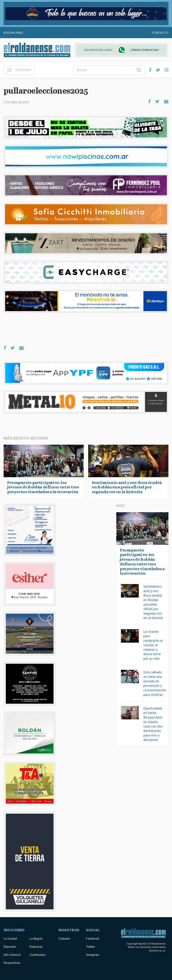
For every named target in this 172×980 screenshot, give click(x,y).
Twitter (91, 947)
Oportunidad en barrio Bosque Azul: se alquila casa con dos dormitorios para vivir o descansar (153, 724)
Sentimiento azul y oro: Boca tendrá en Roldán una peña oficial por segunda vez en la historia (153, 602)
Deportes (10, 947)
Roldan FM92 (13, 33)
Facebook (92, 938)
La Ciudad (10, 938)
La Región (36, 938)
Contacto (160, 33)
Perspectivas (12, 963)
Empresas (36, 947)
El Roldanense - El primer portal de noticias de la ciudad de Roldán (37, 50)
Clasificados (38, 955)
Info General (12, 955)
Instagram (93, 955)
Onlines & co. (157, 950)
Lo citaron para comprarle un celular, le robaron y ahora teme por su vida (153, 645)
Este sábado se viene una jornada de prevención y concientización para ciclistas (155, 683)
